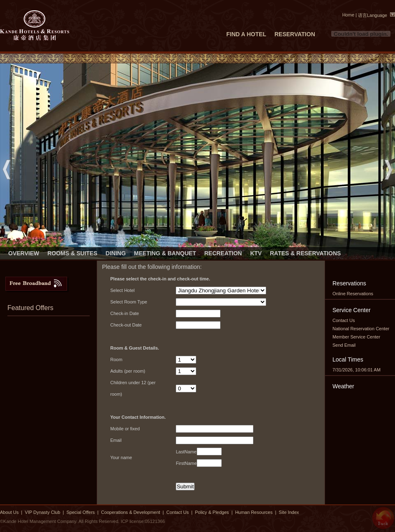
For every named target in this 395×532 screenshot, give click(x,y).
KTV (256, 253)
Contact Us (344, 320)
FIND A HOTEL (246, 34)
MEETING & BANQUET (165, 253)
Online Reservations (353, 294)
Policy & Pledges (212, 512)
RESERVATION (295, 34)
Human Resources (254, 512)
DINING (116, 253)
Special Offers (81, 512)
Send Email (344, 345)
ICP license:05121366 (143, 521)
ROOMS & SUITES (72, 253)
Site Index (289, 512)
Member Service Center (356, 337)
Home (348, 15)
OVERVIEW (24, 253)
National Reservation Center (361, 329)
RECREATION (223, 253)
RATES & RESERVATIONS (305, 253)
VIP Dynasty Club (42, 512)
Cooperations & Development (130, 512)
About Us (9, 512)
